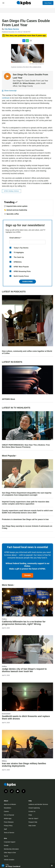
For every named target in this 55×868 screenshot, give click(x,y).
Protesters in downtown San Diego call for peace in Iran (25, 519)
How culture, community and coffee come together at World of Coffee (27, 352)
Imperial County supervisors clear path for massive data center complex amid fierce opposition (26, 503)
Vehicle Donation (9, 860)
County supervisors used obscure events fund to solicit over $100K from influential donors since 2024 (27, 512)
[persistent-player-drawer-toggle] (52, 866)
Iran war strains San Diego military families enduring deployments (24, 765)
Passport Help (33, 822)
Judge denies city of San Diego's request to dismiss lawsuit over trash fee (24, 670)
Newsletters (8, 808)
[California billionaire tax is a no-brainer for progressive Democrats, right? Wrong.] (27, 602)
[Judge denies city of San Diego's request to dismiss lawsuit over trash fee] (27, 649)
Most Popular (10, 456)
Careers (6, 811)
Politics (4, 619)
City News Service (12, 29)
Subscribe (27, 282)
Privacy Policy (8, 826)
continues (6, 98)
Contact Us (32, 811)
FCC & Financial (9, 815)
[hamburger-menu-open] (3, 3)
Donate (27, 575)
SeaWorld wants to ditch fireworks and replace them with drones (26, 717)
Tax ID (6, 856)
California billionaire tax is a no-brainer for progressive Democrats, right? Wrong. (24, 623)
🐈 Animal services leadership (16, 210)
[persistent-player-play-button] (3, 866)
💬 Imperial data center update (16, 206)
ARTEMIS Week (8, 399)
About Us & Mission (10, 804)
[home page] (24, 3)
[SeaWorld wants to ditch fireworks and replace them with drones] (27, 697)
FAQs (30, 815)
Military (4, 761)
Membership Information (11, 849)
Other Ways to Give (10, 853)
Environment (6, 714)
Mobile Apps (8, 819)
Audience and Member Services (38, 804)
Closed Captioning (34, 808)
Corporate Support (10, 842)
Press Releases (9, 822)
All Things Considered (13, 866)
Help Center (32, 826)
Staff (5, 829)
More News (8, 585)
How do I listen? (33, 819)
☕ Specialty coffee (11, 214)
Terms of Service (9, 833)
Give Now (48, 3)
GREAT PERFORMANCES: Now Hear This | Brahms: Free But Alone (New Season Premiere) (26, 446)
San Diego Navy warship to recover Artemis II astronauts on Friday (27, 527)
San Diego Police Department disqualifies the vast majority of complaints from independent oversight (27, 494)
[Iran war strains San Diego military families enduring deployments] (27, 744)
